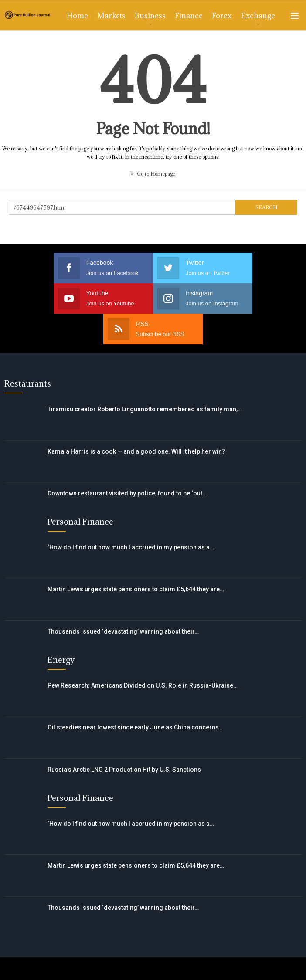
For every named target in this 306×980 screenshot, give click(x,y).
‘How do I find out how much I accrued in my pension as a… (131, 517)
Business (150, 16)
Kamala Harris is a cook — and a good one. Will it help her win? (136, 421)
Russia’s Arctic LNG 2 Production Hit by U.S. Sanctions (124, 739)
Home (77, 16)
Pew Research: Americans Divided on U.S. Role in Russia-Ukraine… (143, 655)
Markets (111, 16)
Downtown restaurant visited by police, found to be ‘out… (127, 463)
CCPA (269, 953)
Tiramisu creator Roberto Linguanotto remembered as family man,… (145, 379)
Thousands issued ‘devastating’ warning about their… (123, 601)
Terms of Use (97, 953)
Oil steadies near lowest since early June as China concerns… (135, 697)
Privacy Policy (167, 953)
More (251, 16)
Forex (222, 16)
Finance (189, 16)
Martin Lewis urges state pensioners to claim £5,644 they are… (136, 559)
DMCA (225, 953)
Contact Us (32, 953)
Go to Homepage (153, 174)
